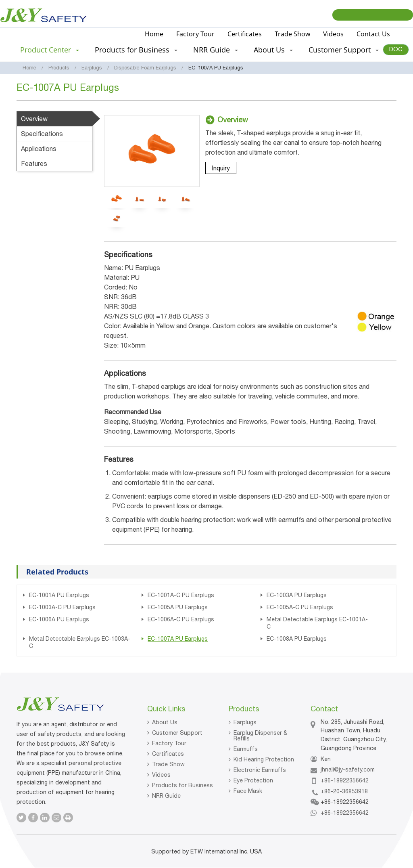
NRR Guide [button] (216, 50)
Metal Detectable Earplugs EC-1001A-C (317, 623)
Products (59, 68)
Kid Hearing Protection (264, 759)
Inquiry (221, 168)
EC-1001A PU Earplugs (59, 595)
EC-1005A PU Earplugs (178, 607)
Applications (39, 149)
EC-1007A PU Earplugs (178, 639)
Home (154, 34)
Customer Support (177, 733)
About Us (165, 722)
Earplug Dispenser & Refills (260, 736)
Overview (34, 119)
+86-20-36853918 (344, 791)
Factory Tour (195, 34)
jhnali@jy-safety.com (348, 769)
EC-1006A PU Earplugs (59, 619)
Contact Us (373, 34)
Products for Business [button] (136, 50)
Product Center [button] (50, 50)
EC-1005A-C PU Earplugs (300, 607)
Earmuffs (246, 749)
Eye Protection (253, 780)
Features (34, 164)
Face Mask (248, 791)
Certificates (245, 34)
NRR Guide (166, 796)
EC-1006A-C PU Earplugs (181, 619)
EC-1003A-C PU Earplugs (62, 607)
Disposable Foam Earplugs (145, 68)
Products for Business (183, 785)
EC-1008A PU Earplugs (297, 639)
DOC (396, 49)
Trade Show (292, 34)
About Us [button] (273, 50)
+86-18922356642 (345, 780)
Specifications (42, 134)
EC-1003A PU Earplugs (297, 595)
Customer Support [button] (344, 50)
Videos (333, 34)
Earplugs (92, 68)
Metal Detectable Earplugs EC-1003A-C (80, 642)
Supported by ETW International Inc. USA (206, 851)
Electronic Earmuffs (260, 770)
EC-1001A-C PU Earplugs (181, 595)
